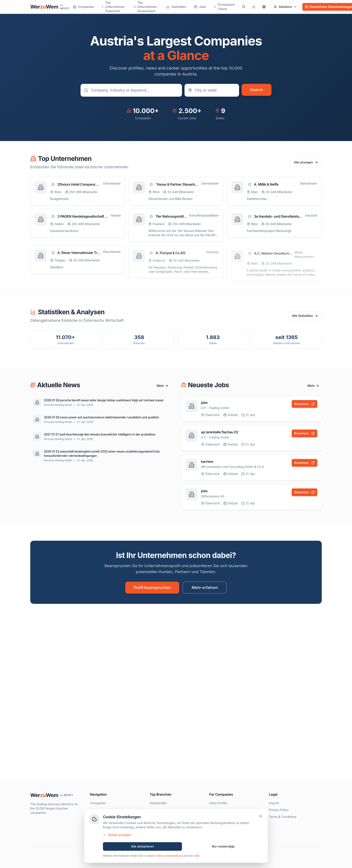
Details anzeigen (117, 836)
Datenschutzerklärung (169, 857)
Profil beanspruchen (152, 588)
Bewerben (304, 404)
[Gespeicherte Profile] (254, 7)
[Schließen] (261, 817)
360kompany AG (213, 497)
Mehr (162, 386)
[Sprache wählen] (264, 7)
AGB (197, 857)
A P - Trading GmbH (215, 408)
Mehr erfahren (205, 588)
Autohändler (158, 803)
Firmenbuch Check (224, 7)
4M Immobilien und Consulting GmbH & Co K (232, 467)
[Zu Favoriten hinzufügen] (53, 184)
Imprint (274, 803)
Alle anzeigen (306, 162)
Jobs (200, 7)
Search (257, 90)
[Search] (244, 7)
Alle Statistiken (305, 316)
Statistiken (176, 7)
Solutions (285, 7)
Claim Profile (218, 803)
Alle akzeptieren (143, 847)
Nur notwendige (223, 847)
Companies (84, 7)
